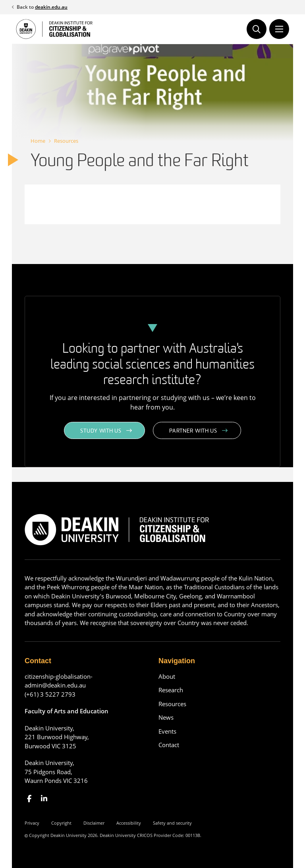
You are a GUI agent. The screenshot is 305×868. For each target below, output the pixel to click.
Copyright (61, 823)
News (166, 717)
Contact (169, 745)
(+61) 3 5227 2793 (50, 694)
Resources (66, 141)
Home (38, 141)
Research (171, 690)
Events (167, 731)
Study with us (101, 431)
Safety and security (172, 823)
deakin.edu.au (51, 7)
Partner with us (193, 431)
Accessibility (129, 823)
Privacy (32, 823)
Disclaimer (94, 823)
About (167, 676)
